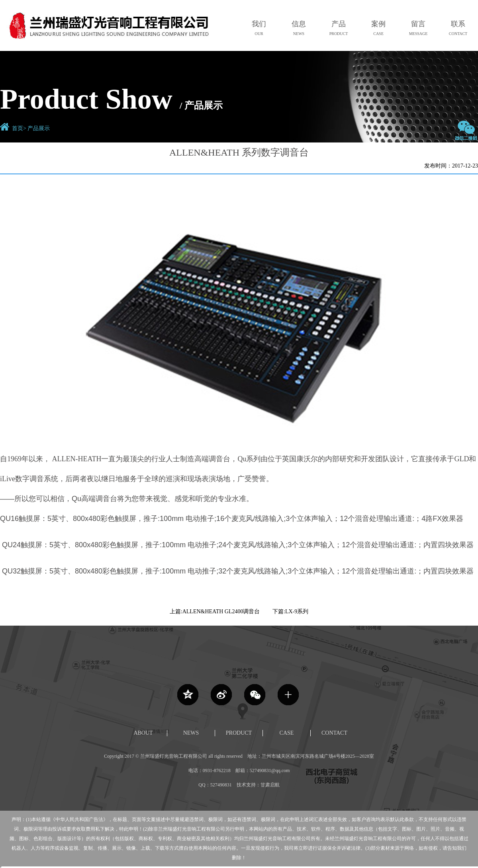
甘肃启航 (270, 785)
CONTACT (334, 733)
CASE (287, 733)
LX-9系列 (297, 612)
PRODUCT (239, 733)
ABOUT (143, 733)
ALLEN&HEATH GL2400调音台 (221, 612)
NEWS (191, 733)
